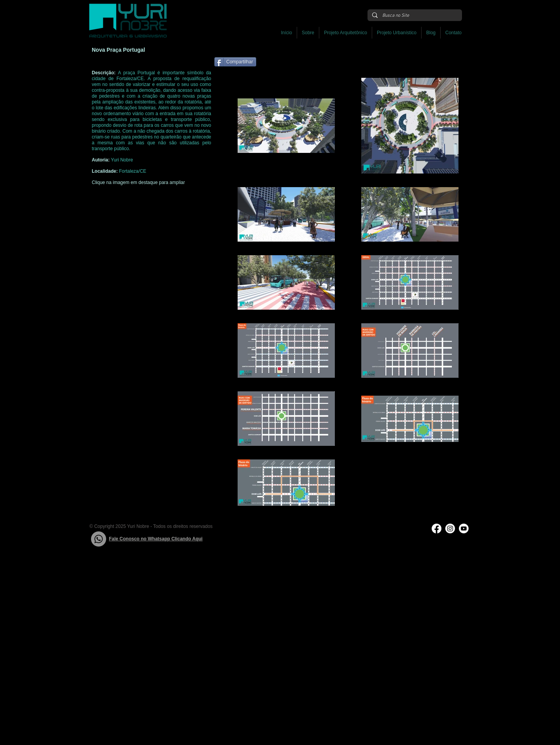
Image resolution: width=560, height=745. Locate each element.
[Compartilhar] (235, 62)
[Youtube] (464, 529)
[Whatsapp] (99, 539)
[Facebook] (437, 529)
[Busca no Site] (414, 16)
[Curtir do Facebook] (307, 66)
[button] (346, 33)
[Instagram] (450, 529)
